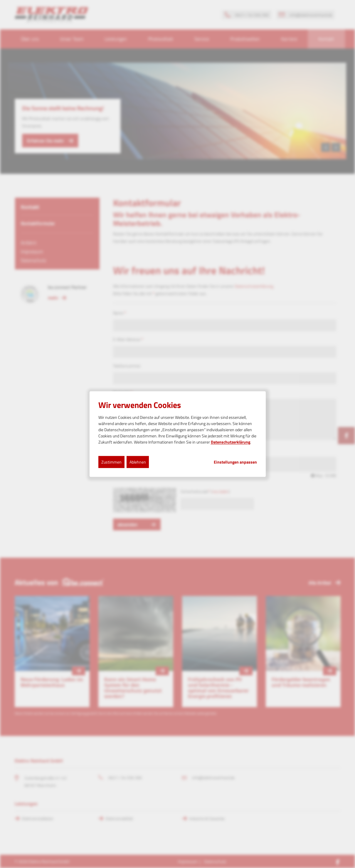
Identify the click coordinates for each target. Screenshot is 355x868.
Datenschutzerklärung (231, 442)
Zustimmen (111, 462)
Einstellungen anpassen (235, 462)
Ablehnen (138, 462)
